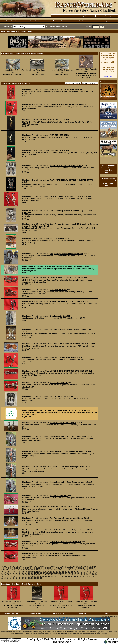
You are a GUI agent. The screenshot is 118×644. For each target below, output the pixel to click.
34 (73, 566)
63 (41, 568)
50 (13, 568)
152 (87, 571)
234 (44, 576)
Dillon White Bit (57, 238)
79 (77, 568)
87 (94, 568)
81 (81, 568)
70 (57, 568)
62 (39, 568)
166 (32, 573)
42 (91, 566)
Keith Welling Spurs (59, 496)
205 (53, 575)
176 (63, 573)
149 (78, 571)
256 (14, 578)
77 (72, 568)
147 (72, 571)
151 (84, 571)
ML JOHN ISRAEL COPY (37, 606)
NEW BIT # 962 (56, 150)
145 (66, 571)
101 (29, 570)
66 (48, 568)
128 (14, 571)
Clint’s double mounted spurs (63, 423)
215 (84, 575)
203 (48, 575)
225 (17, 576)
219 (96, 575)
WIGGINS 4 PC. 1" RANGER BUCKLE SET (68, 371)
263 (35, 578)
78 (74, 568)
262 (32, 578)
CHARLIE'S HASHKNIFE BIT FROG (65, 105)
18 (40, 566)
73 (63, 568)
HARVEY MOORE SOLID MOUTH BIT (66, 301)
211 (72, 575)
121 (90, 570)
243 (72, 576)
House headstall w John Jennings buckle (68, 436)
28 (60, 566)
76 (70, 568)
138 (44, 571)
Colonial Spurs (37, 74)
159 (11, 573)
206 (57, 575)
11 (24, 566)
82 (83, 568)
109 (53, 570)
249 (90, 576)
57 (28, 568)
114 (69, 570)
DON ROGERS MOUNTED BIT (63, 357)
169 (41, 573)
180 (75, 573)
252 (2, 578)
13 (29, 566)
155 (96, 571)
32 (68, 566)
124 (2, 571)
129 (17, 571)
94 (13, 570)
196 (26, 575)
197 (29, 575)
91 (6, 570)
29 (62, 566)
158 (8, 573)
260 (26, 578)
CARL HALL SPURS (59, 383)
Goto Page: (4, 566)
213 (78, 575)
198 (32, 575)
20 (44, 566)
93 (10, 570)
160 (14, 573)
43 (93, 566)
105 (41, 570)
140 (51, 571)
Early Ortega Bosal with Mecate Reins (67, 254)
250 (93, 576)
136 (38, 571)
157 (5, 573)
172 (51, 573)
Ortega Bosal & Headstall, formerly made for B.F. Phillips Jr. (86, 75)
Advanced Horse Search (58, 27)
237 (53, 576)
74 (66, 568)
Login (106, 21)
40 (86, 566)
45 (2, 568)
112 (63, 570)
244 (75, 576)
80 (79, 568)
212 (75, 575)
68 (52, 568)
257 (17, 578)
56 (26, 568)
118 (81, 570)
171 (48, 573)
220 (2, 576)
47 (6, 568)
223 (11, 576)
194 (20, 575)
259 (23, 578)
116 (75, 570)
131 (23, 571)
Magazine (84, 16)
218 (93, 575)
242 (69, 576)
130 (20, 571)
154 (93, 571)
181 (78, 573)
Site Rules (82, 21)
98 (21, 570)
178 (69, 573)
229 (29, 576)
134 (32, 571)
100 (26, 570)
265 (41, 578)
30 (64, 566)
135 (35, 571)
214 (81, 575)
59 (32, 568)
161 (17, 573)
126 (8, 571)
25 (53, 566)
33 (71, 566)
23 (49, 566)
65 (46, 568)
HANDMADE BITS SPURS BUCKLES (20, 31)
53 (19, 568)
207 (60, 575)
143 (60, 571)
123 (96, 570)
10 (22, 566)
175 (60, 573)
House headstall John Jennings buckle (67, 467)
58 (30, 568)
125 (5, 571)
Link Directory (106, 16)
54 (21, 568)
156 (2, 573)
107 (48, 570)
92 (8, 570)
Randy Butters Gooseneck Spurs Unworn (68, 530)
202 (44, 575)
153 (90, 571)
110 (57, 570)
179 (72, 573)
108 (51, 570)
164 (26, 573)
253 (5, 578)
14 (31, 566)
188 (2, 575)
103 (35, 570)
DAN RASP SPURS (58, 290)
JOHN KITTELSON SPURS (62, 507)
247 (84, 576)
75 (68, 568)
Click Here (108, 76)
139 (48, 571)
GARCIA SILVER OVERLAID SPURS (66, 542)
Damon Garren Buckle (60, 396)
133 (29, 571)
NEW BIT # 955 (56, 135)
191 (11, 575)
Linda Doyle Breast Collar (13, 74)
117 (78, 570)
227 (23, 576)
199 (35, 575)
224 (14, 576)
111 (60, 570)
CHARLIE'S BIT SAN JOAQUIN (63, 89)
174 (57, 573)
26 (55, 566)
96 (17, 570)
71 (59, 568)
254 (8, 578)
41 (88, 566)
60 (35, 568)
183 (84, 573)
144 (63, 571)
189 (5, 575)
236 (51, 576)
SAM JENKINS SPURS (60, 553)
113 (66, 570)
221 (5, 576)
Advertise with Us (59, 21)
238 (57, 576)
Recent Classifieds (12, 21)
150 (81, 571)
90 (4, 570)
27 (57, 566)
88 (97, 568)
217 (90, 575)
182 (81, 573)
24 (51, 566)
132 (26, 571)
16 (35, 566)
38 (82, 566)
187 (96, 573)
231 (35, 576)
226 (20, 576)
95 (15, 570)
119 (84, 570)
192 (14, 575)
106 (44, 570)
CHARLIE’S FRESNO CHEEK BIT (13, 606)
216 (87, 575)
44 (95, 566)
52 (17, 568)
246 (81, 576)
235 (48, 576)
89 (2, 570)
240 (63, 576)
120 (87, 570)
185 (90, 573)
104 (38, 570)
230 (32, 576)
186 (93, 573)
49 (10, 568)
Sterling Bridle (62, 74)
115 (72, 570)
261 (29, 578)
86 (92, 568)
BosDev (5, 641)
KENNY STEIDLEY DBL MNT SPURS (66, 166)
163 (23, 573)
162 (20, 573)
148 (75, 571)
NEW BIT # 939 (56, 120)
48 (8, 568)
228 (26, 576)
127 (11, 571)
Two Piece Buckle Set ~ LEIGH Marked (69, 267)
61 (37, 568)
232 (38, 576)
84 (88, 568)
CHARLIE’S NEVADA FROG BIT (86, 606)
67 (50, 568)
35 (75, 566)
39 (84, 566)
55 (24, 568)
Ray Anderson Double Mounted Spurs (67, 518)
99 (24, 570)
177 (66, 573)
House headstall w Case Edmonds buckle (68, 482)
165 (29, 573)
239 (60, 576)
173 (53, 573)
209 (66, 575)
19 (42, 566)
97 (19, 570)
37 (80, 566)
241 (66, 576)
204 (51, 575)
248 (87, 576)
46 (4, 568)
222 (8, 576)
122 (93, 570)
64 (43, 568)
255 (11, 578)
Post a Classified (36, 21)
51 (15, 568)
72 (61, 568)
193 (17, 575)
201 (41, 575)
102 (32, 570)
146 (69, 571)
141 (53, 571)
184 (87, 573)
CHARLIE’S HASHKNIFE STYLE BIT (61, 606)
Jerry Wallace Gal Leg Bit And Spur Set (69, 410)
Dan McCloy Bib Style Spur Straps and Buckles (71, 344)
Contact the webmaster (110, 616)
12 (26, 566)
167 (35, 573)
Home (62, 16)
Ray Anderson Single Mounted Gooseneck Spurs (72, 329)
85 (90, 568)
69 (55, 568)
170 (44, 573)
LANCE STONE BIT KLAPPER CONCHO (67, 196)
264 (38, 578)
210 (69, 575)
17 (37, 566)
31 (66, 566)
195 (23, 575)
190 (8, 575)
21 (46, 566)
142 (57, 571)
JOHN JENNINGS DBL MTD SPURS (65, 278)
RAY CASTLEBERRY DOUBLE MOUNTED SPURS (72, 180)
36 (77, 566)
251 (96, 576)
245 (78, 576)
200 (38, 575)
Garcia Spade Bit (57, 316)
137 (41, 571)
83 (86, 568)
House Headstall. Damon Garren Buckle (67, 451)
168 (38, 573)
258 (20, 578)
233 (41, 576)
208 (63, 575)
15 (33, 566)
